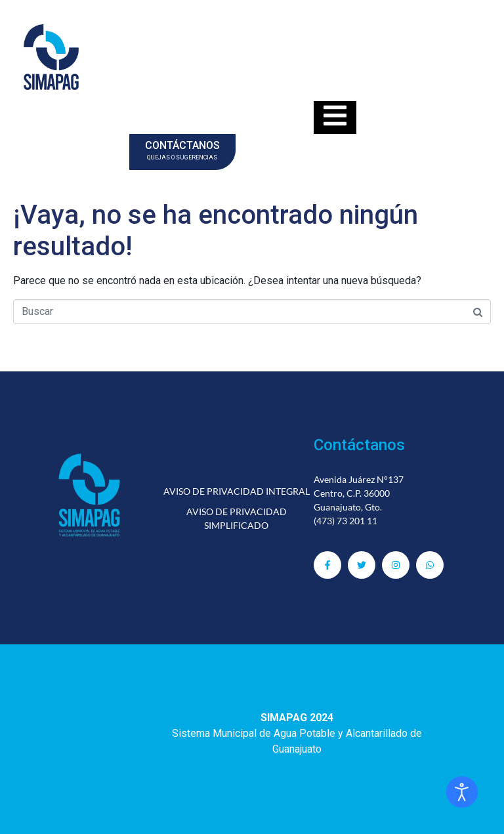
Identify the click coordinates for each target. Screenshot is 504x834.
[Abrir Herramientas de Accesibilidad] (462, 792)
